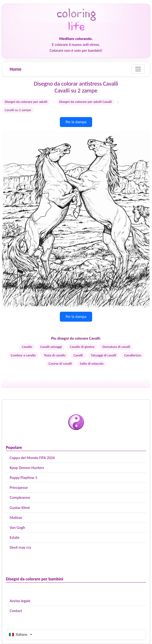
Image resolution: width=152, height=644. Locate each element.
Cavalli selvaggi (51, 347)
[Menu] (138, 69)
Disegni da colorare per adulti (26, 102)
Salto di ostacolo (92, 364)
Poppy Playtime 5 (23, 478)
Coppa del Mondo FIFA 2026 (32, 458)
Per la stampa (76, 122)
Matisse (16, 518)
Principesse (19, 488)
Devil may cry (20, 547)
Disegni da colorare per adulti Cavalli (86, 102)
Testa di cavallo (55, 355)
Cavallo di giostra (82, 347)
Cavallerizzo (133, 355)
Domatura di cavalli (116, 347)
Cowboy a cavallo (23, 355)
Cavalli (78, 355)
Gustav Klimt (20, 508)
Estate (15, 537)
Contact (16, 611)
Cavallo (27, 347)
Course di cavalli (60, 364)
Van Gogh (17, 528)
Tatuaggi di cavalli (104, 355)
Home (16, 69)
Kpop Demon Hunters (27, 468)
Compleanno (20, 497)
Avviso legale (20, 601)
